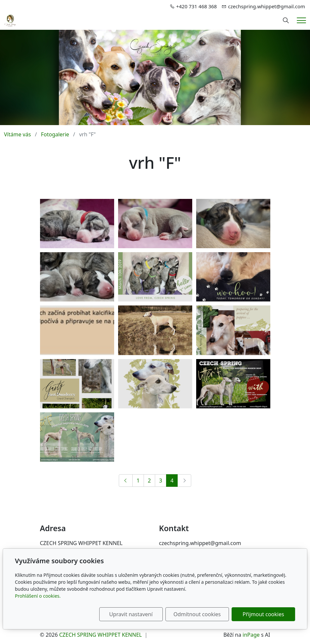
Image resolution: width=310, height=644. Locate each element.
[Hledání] (286, 21)
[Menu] (301, 20)
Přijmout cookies (263, 614)
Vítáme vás (17, 134)
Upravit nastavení (131, 614)
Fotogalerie (55, 134)
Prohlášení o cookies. (38, 596)
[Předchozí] (126, 481)
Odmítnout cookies (197, 614)
